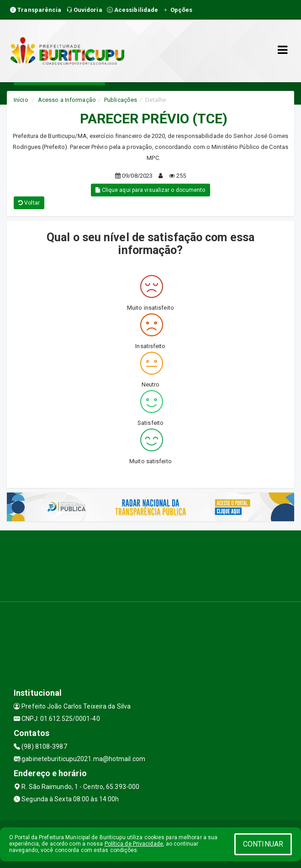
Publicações (121, 100)
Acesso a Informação (67, 100)
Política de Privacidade (134, 844)
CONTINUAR (263, 844)
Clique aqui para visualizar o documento (150, 190)
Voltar (29, 203)
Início (21, 100)
